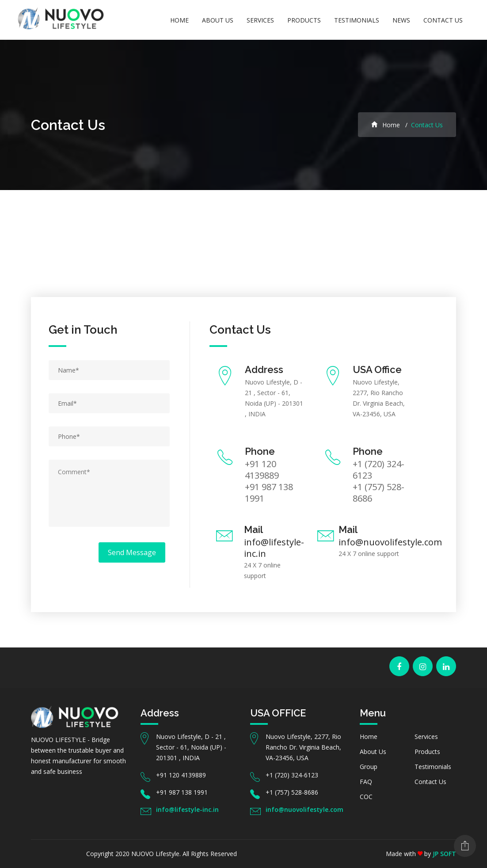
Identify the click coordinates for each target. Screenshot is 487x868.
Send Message (132, 552)
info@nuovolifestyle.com (390, 542)
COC (366, 797)
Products (304, 20)
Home (179, 20)
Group (369, 767)
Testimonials (357, 20)
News (401, 20)
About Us (218, 20)
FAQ (366, 782)
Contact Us (443, 20)
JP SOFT (444, 854)
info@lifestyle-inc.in (274, 548)
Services (260, 20)
